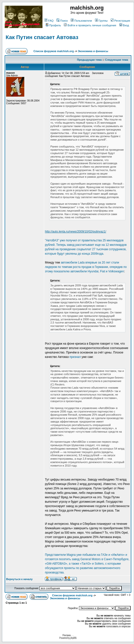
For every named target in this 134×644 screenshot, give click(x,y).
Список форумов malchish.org (54, 51)
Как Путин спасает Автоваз (42, 37)
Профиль (53, 25)
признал (75, 357)
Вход (124, 25)
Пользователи (81, 21)
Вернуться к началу (19, 579)
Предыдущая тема (89, 60)
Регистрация (120, 21)
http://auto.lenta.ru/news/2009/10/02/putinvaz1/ (76, 232)
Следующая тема (117, 60)
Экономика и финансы (93, 51)
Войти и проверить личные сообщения (90, 25)
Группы (101, 21)
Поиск (62, 21)
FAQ (49, 21)
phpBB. (74, 638)
